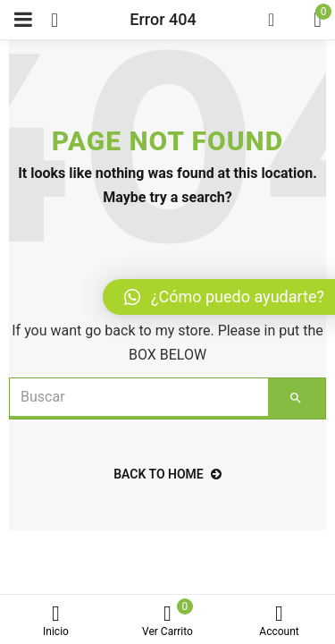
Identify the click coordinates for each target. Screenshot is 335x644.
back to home (167, 474)
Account (279, 621)
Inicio (56, 621)
